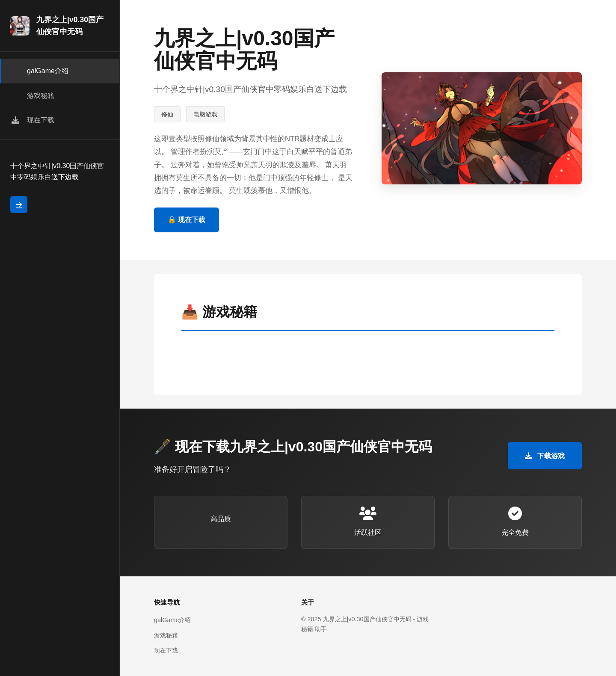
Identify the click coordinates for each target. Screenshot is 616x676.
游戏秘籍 (166, 635)
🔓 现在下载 (187, 220)
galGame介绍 (172, 620)
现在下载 (166, 650)
